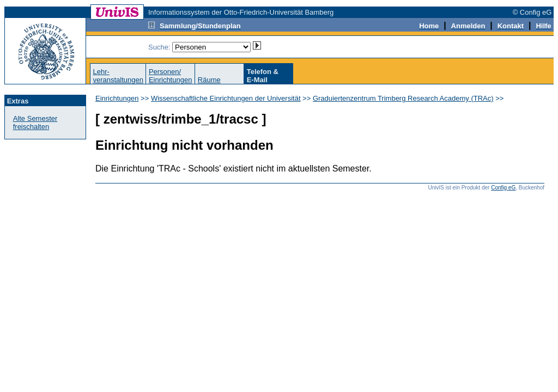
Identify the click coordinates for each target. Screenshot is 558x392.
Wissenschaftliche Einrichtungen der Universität (226, 98)
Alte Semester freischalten (35, 122)
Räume (209, 80)
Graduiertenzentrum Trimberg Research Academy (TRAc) (403, 98)
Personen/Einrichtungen (171, 76)
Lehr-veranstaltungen (118, 76)
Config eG (503, 188)
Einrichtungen (117, 98)
